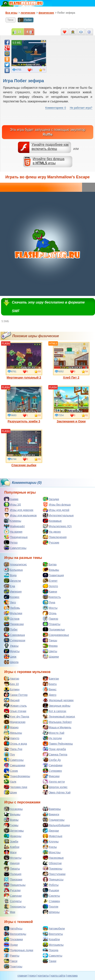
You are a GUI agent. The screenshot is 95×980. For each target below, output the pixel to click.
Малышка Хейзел (57, 722)
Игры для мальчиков (20, 515)
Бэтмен (12, 689)
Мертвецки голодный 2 (24, 361)
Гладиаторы (54, 820)
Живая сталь (15, 706)
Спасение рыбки (24, 448)
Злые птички (15, 711)
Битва (50, 564)
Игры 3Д (12, 504)
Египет (50, 581)
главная (22, 976)
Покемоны (52, 868)
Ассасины (13, 809)
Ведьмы (12, 814)
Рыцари (51, 890)
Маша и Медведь (57, 727)
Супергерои (15, 640)
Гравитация (53, 575)
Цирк (10, 657)
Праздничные (16, 537)
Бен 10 (11, 684)
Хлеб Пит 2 (71, 361)
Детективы (14, 831)
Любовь (12, 608)
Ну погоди (52, 738)
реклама (72, 976)
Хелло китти (54, 781)
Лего (10, 602)
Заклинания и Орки (71, 404)
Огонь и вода (15, 744)
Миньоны (13, 733)
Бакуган (51, 678)
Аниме (11, 499)
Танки (50, 961)
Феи (9, 912)
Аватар (12, 678)
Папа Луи (13, 749)
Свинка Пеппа (55, 754)
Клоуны (51, 841)
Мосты (50, 608)
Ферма (50, 646)
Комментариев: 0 (56, 108)
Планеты (51, 624)
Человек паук (16, 787)
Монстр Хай (54, 733)
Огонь (50, 613)
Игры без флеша (57, 504)
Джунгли (12, 581)
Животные (53, 836)
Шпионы (51, 912)
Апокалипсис (15, 564)
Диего (50, 695)
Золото (50, 586)
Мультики (13, 613)
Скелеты (51, 896)
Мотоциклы (53, 945)
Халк (10, 781)
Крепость (52, 597)
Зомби (11, 841)
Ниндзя (12, 863)
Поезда (51, 950)
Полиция (13, 874)
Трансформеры (17, 776)
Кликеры (13, 521)
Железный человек (58, 700)
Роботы (51, 885)
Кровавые (52, 521)
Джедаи (51, 831)
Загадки (51, 499)
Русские (51, 542)
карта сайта (58, 976)
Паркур (50, 619)
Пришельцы (15, 885)
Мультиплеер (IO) (57, 526)
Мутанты (13, 858)
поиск (32, 976)
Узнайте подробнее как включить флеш (50, 147)
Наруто (12, 738)
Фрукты (12, 651)
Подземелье (54, 629)
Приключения (55, 537)
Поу (9, 754)
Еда (9, 586)
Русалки (12, 890)
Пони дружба (54, 749)
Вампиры (52, 809)
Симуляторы (15, 548)
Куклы (50, 847)
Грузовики (13, 939)
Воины (11, 820)
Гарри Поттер (16, 695)
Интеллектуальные (58, 515)
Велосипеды (15, 934)
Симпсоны (14, 760)
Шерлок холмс (55, 787)
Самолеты (52, 955)
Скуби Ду (52, 760)
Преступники (54, 874)
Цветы (50, 651)
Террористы (15, 906)
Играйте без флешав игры (49, 161)
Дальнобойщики (56, 825)
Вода (10, 575)
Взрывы (51, 570)
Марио (11, 727)
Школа (11, 662)
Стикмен (51, 901)
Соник (11, 771)
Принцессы (53, 879)
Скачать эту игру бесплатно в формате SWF (48, 307)
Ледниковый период (59, 716)
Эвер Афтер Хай (57, 792)
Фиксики (51, 776)
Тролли (51, 906)
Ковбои (12, 847)
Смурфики (53, 765)
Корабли (51, 939)
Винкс (50, 689)
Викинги (51, 814)
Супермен (52, 771)
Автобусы (13, 928)
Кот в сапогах (55, 711)
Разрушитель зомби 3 (24, 404)
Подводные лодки (19, 950)
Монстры (52, 852)
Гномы (11, 825)
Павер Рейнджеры (58, 744)
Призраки (13, 879)
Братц (50, 684)
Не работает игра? (81, 108)
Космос (12, 597)
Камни (50, 591)
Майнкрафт (14, 526)
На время (13, 532)
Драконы (13, 836)
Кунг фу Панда (17, 716)
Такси (11, 961)
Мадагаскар (15, 722)
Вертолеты (53, 934)
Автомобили (54, 928)
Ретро (11, 542)
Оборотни (52, 863)
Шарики (51, 657)
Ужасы (11, 646)
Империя (13, 591)
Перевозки (14, 624)
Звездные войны (57, 706)
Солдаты (13, 901)
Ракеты (12, 955)
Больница (13, 570)
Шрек (10, 792)
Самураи (13, 896)
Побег (25, 20)
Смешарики (15, 765)
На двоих (52, 532)
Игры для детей (56, 510)
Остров (12, 619)
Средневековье (56, 635)
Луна (49, 602)
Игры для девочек (19, 510)
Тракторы (13, 966)
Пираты (12, 868)
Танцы (50, 640)
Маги (10, 852)
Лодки (11, 945)
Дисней (12, 700)
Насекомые (53, 858)
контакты (43, 976)
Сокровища (14, 635)
